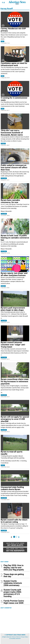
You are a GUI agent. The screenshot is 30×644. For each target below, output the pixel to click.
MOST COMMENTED (6, 608)
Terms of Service (16, 637)
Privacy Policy (24, 637)
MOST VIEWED (4, 562)
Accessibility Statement (15, 638)
